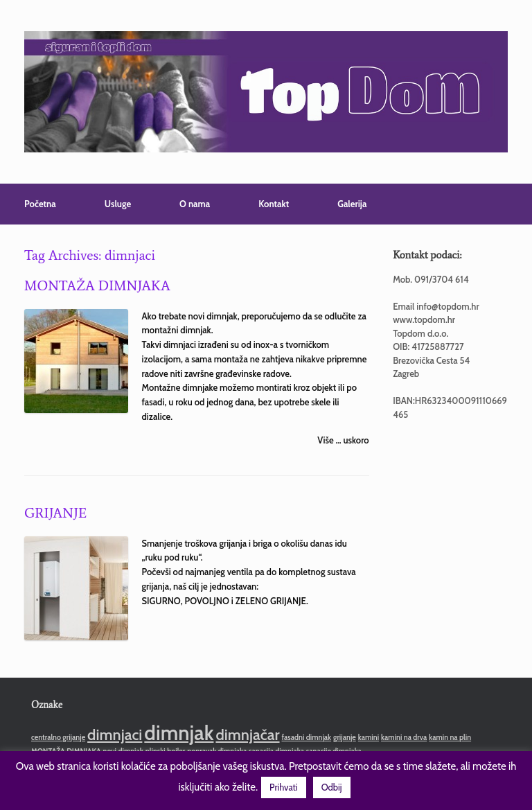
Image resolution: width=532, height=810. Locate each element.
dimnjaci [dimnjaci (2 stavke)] (115, 734)
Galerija (352, 204)
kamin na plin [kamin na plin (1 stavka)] (450, 738)
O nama (195, 204)
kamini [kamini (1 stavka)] (369, 738)
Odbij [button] (332, 787)
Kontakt (274, 204)
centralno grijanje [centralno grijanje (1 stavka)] (58, 738)
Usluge (118, 204)
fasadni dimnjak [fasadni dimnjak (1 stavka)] (306, 738)
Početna (40, 204)
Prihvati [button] (284, 787)
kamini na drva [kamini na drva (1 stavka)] (404, 738)
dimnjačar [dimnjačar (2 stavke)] (247, 734)
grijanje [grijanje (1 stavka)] (345, 738)
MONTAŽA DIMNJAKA (97, 285)
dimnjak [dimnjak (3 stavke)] (179, 733)
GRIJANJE (55, 513)
